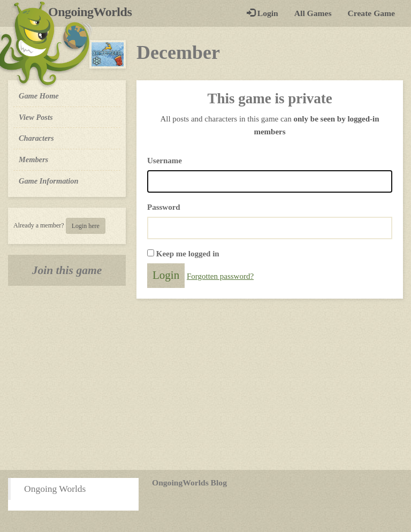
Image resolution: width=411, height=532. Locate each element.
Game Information (49, 181)
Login (262, 13)
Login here (86, 226)
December (178, 52)
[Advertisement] (205, 384)
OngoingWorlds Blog (189, 482)
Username (165, 161)
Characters (36, 138)
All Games (313, 13)
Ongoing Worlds (55, 489)
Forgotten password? (220, 276)
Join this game (67, 270)
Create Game (371, 13)
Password (164, 207)
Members (33, 159)
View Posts (36, 117)
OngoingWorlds (94, 12)
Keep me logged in (188, 254)
